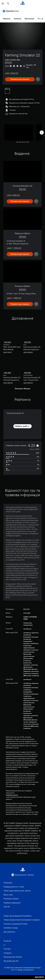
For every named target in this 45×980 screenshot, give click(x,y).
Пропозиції (29, 19)
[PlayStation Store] (11, 11)
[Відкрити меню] (3, 4)
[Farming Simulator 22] (19, 132)
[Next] (42, 133)
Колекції (18, 19)
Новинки (7, 19)
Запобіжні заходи (12, 795)
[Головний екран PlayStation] (23, 4)
